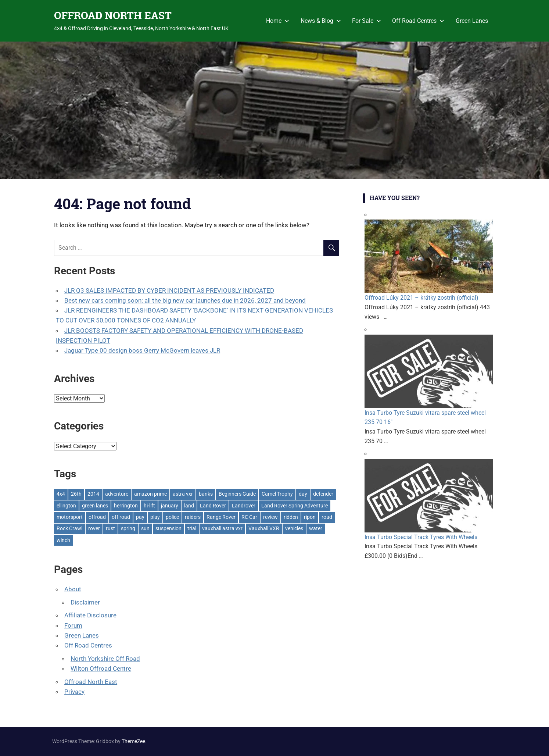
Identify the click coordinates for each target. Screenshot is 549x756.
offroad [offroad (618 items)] (97, 517)
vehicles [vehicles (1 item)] (294, 528)
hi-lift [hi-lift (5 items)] (149, 506)
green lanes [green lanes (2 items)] (95, 506)
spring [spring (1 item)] (128, 528)
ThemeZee (133, 741)
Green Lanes (472, 21)
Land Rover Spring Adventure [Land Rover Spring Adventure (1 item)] (295, 506)
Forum (73, 625)
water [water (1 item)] (316, 528)
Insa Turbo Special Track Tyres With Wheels (421, 537)
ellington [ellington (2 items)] (66, 506)
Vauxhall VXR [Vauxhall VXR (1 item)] (264, 528)
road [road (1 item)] (327, 517)
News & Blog (321, 21)
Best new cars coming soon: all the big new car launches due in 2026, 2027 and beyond (185, 300)
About (73, 589)
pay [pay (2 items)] (140, 517)
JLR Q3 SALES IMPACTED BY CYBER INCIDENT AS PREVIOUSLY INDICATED (169, 290)
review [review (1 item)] (270, 517)
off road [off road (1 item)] (121, 517)
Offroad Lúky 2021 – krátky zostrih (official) (421, 298)
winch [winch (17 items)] (63, 540)
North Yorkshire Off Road (105, 659)
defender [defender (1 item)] (323, 494)
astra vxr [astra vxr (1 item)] (183, 494)
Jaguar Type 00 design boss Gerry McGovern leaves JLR (142, 350)
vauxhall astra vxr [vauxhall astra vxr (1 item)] (222, 528)
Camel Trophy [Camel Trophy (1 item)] (277, 494)
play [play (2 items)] (155, 517)
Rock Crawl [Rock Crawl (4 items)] (69, 528)
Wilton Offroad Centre (101, 668)
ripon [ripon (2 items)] (310, 517)
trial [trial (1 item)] (192, 528)
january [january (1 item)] (170, 506)
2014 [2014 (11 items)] (93, 494)
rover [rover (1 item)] (94, 528)
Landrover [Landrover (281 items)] (244, 506)
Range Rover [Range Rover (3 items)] (221, 517)
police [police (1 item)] (172, 517)
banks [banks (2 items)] (206, 494)
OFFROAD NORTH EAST (113, 15)
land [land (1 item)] (189, 506)
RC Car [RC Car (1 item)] (249, 517)
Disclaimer (85, 602)
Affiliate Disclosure (90, 615)
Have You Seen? (395, 198)
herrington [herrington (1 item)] (126, 506)
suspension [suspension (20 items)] (168, 528)
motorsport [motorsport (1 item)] (70, 517)
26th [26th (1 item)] (76, 494)
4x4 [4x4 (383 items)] (61, 494)
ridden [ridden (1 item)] (291, 517)
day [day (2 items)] (303, 494)
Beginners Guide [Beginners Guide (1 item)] (237, 494)
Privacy (74, 692)
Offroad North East (91, 682)
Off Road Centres (418, 21)
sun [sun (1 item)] (145, 528)
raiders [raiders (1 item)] (193, 517)
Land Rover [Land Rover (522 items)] (213, 506)
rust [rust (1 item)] (110, 528)
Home (278, 21)
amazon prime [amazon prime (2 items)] (150, 494)
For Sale (367, 21)
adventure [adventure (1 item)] (117, 494)
